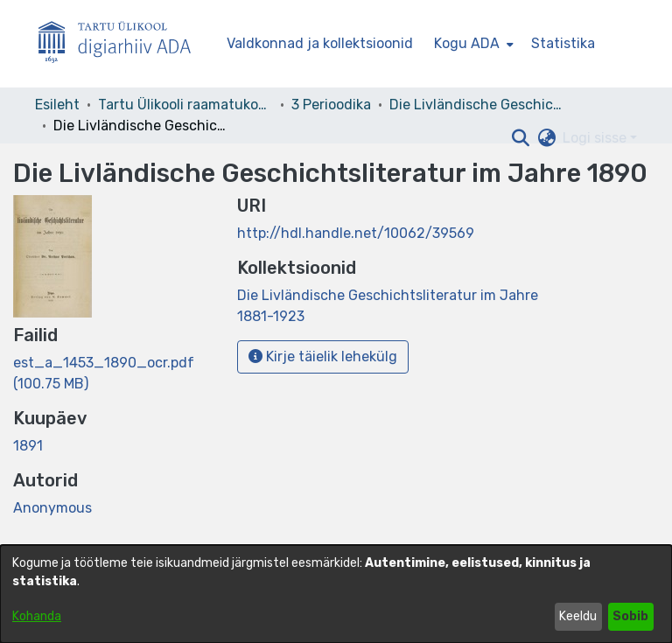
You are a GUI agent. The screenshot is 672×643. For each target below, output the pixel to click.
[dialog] (336, 594)
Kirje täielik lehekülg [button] (323, 356)
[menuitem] (472, 44)
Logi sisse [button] (596, 138)
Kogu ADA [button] (467, 43)
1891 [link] (28, 446)
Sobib (630, 616)
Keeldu (578, 616)
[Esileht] (122, 44)
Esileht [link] (57, 105)
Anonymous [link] (52, 508)
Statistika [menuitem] (563, 43)
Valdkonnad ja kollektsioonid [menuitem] (320, 43)
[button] (520, 138)
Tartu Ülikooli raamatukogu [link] (185, 105)
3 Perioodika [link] (331, 105)
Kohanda (37, 616)
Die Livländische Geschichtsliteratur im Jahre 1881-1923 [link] (477, 105)
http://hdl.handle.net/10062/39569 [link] (356, 233)
